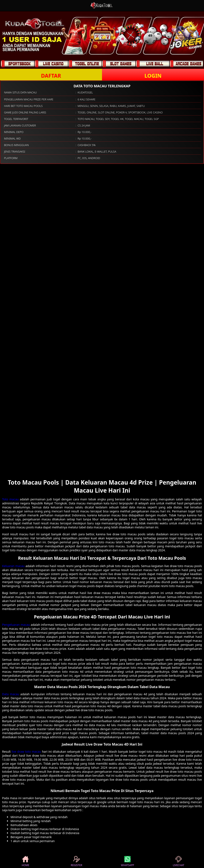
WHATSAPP (127, 861)
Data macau (11, 694)
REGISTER (77, 861)
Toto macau (10, 499)
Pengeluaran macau (16, 625)
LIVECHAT (179, 861)
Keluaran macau (13, 566)
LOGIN (153, 76)
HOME (25, 861)
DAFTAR (51, 76)
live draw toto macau (26, 752)
